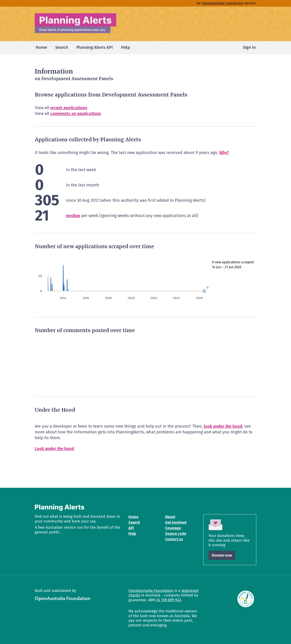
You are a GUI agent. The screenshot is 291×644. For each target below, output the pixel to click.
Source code (176, 534)
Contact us (174, 539)
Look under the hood (54, 448)
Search (134, 522)
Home (133, 517)
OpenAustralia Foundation (151, 591)
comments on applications (76, 113)
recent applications (69, 108)
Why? (224, 153)
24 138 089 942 (169, 600)
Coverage (173, 528)
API (131, 528)
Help (132, 534)
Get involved (176, 522)
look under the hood (223, 426)
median (73, 216)
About (170, 517)
